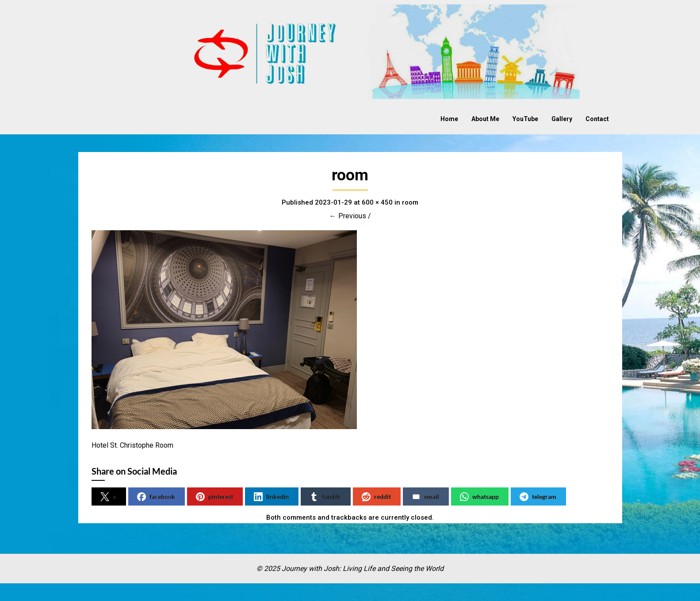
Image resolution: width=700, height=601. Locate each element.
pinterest (214, 497)
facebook (156, 497)
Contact (597, 119)
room (410, 202)
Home (449, 119)
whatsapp (479, 497)
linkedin (271, 497)
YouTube (525, 119)
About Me (485, 119)
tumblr (325, 497)
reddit (376, 497)
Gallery (562, 119)
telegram (538, 497)
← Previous (348, 216)
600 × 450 (377, 202)
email (425, 497)
